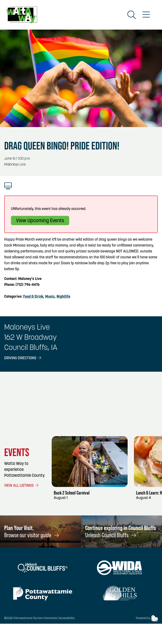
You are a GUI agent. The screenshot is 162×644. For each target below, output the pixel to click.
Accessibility (67, 618)
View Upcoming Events (40, 221)
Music (50, 297)
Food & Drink (33, 297)
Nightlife (63, 297)
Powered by (147, 618)
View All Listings (22, 486)
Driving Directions (23, 358)
